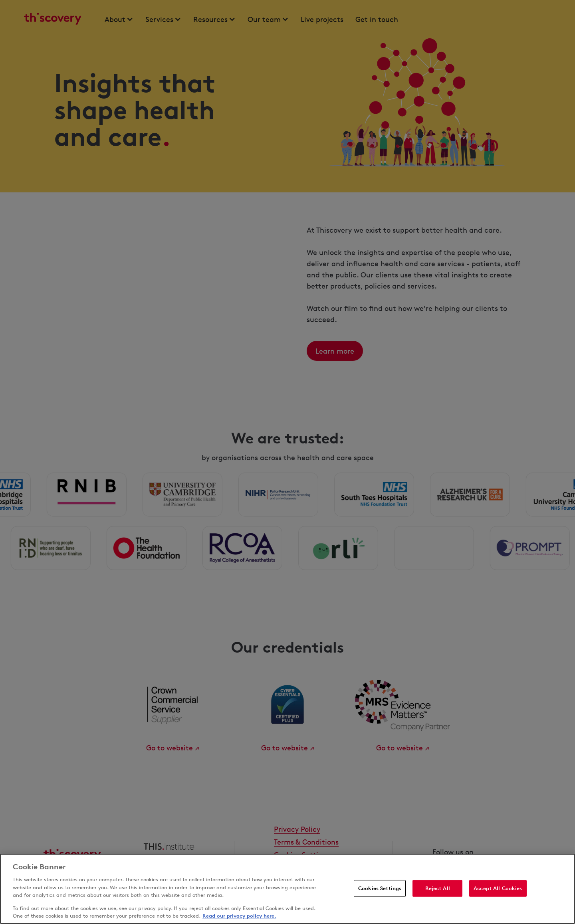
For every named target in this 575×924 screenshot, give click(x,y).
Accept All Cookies (498, 888)
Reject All (438, 888)
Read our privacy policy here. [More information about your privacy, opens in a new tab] (239, 916)
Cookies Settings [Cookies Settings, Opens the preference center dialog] (380, 888)
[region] (287, 889)
